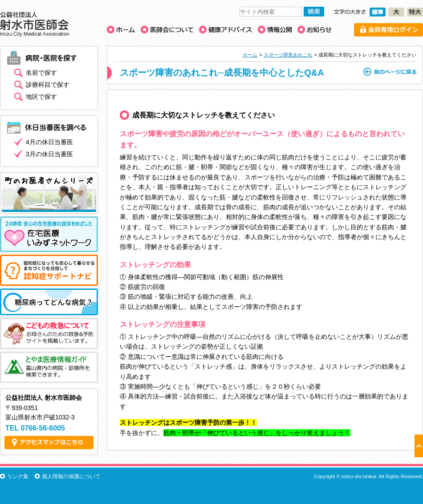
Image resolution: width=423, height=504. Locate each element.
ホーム (250, 55)
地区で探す (41, 97)
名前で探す (41, 73)
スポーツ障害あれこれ (288, 55)
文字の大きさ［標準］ (378, 12)
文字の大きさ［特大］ (415, 12)
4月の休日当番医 (49, 142)
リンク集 (18, 476)
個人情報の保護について (71, 476)
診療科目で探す (48, 85)
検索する (314, 12)
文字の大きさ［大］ (396, 12)
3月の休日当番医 (49, 154)
